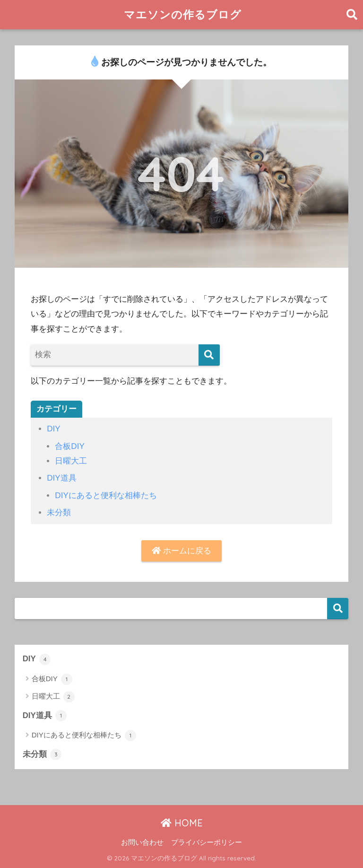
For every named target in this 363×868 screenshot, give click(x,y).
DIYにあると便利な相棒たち (106, 495)
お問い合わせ (142, 842)
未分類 (59, 513)
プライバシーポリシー (207, 842)
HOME (182, 823)
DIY (54, 429)
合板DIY (70, 446)
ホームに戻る (181, 551)
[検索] (209, 355)
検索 (338, 609)
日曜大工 (71, 461)
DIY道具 (62, 478)
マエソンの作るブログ (183, 14)
